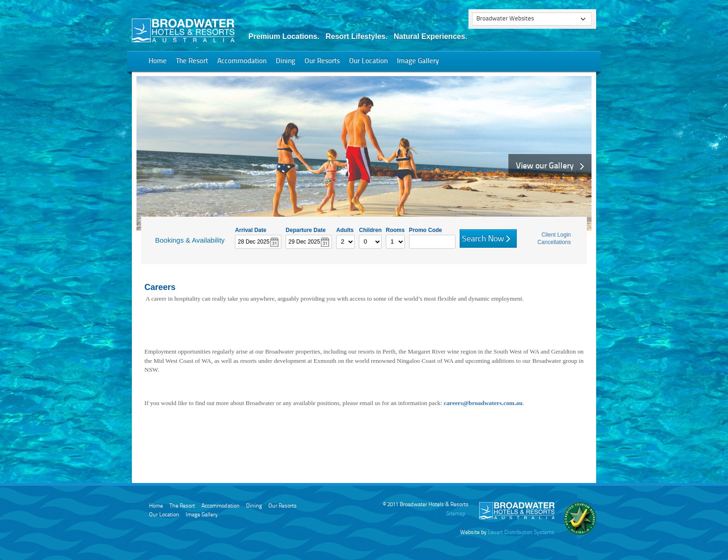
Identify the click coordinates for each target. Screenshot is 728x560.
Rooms (395, 230)
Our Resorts (322, 61)
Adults (345, 230)
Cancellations (554, 242)
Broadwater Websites (505, 19)
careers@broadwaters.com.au (483, 403)
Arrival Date (250, 230)
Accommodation (242, 61)
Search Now (483, 239)
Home (158, 61)
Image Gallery (418, 61)
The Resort (192, 61)
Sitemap (456, 514)
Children (370, 230)
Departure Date (305, 230)
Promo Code (426, 230)
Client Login (556, 235)
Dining (286, 61)
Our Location (368, 61)
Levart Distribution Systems (521, 533)
